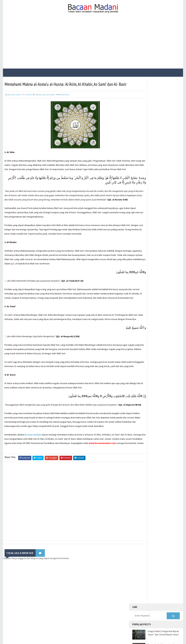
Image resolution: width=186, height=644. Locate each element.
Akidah (39, 101)
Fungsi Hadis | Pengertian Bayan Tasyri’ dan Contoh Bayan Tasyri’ (163, 106)
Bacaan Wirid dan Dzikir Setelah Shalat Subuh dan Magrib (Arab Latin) (163, 135)
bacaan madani (33, 471)
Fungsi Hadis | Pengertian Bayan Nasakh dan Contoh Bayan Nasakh (163, 121)
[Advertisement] (93, 44)
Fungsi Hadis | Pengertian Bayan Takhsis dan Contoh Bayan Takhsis (163, 162)
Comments (64, 101)
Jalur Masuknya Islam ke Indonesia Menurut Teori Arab (162, 147)
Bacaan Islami (49, 101)
